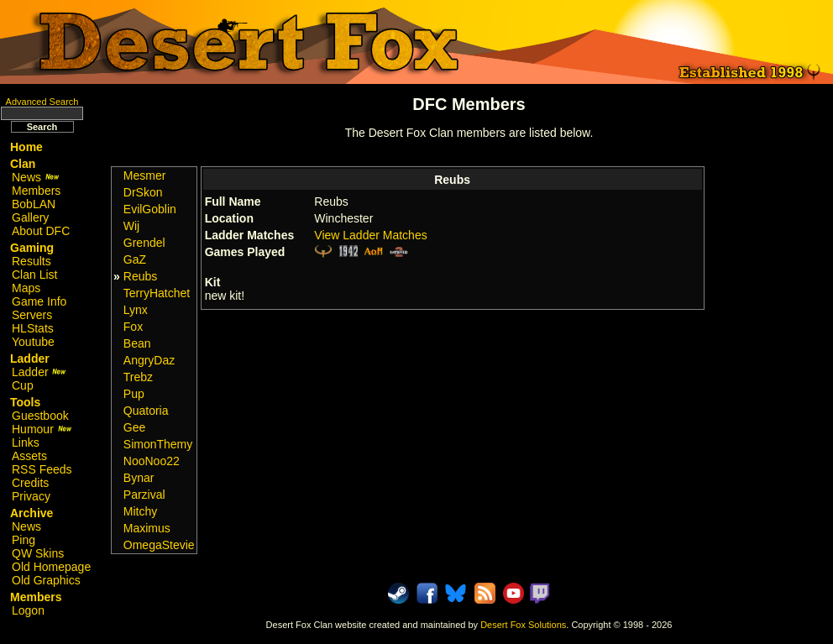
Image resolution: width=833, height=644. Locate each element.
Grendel (144, 243)
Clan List (34, 275)
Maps (26, 288)
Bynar (139, 478)
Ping (24, 540)
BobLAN (34, 204)
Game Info (39, 301)
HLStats (33, 328)
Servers (32, 315)
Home (26, 147)
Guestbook (40, 416)
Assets (29, 456)
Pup (134, 394)
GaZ (135, 259)
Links (26, 442)
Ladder (39, 372)
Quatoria (146, 411)
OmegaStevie (159, 545)
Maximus (147, 528)
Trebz (138, 377)
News (36, 177)
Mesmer (145, 175)
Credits (30, 483)
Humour (42, 429)
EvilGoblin (150, 209)
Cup (23, 385)
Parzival (144, 495)
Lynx (136, 310)
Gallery (30, 217)
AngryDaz (149, 360)
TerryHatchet (157, 293)
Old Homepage (51, 567)
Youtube (33, 342)
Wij (131, 226)
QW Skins (38, 553)
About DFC (41, 231)
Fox (133, 327)
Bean (137, 343)
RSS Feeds (42, 469)
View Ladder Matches (370, 235)
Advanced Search (42, 102)
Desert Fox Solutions (523, 625)
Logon (28, 610)
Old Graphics (46, 580)
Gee (134, 427)
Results (31, 261)
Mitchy (140, 511)
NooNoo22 (152, 461)
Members (36, 191)
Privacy (31, 496)
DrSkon (143, 192)
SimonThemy (158, 444)
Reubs (140, 276)
